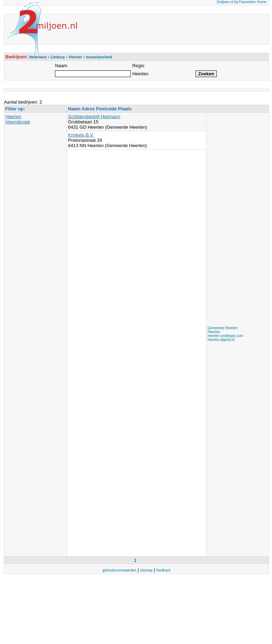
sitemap (146, 570)
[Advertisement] (236, 220)
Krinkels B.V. (81, 135)
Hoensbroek (18, 122)
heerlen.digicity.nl (221, 340)
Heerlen (13, 117)
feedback (163, 570)
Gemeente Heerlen (223, 328)
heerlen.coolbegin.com (225, 336)
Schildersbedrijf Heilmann (94, 117)
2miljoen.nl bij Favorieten (236, 2)
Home (262, 2)
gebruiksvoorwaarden (119, 570)
